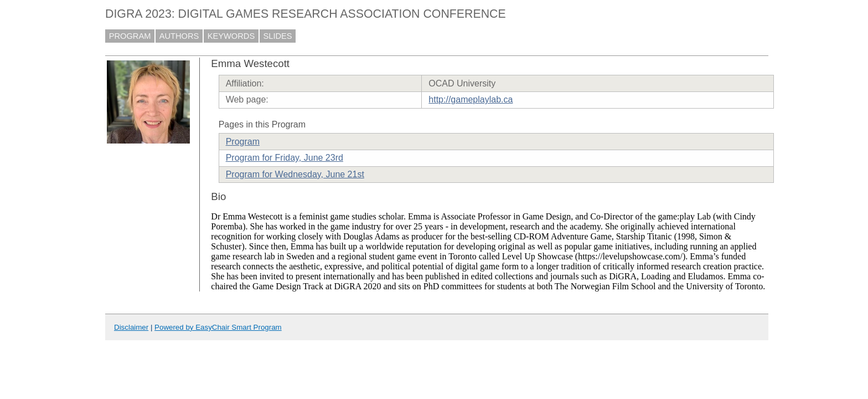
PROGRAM (130, 36)
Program (243, 142)
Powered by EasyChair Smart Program (218, 327)
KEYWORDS (231, 36)
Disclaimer (131, 327)
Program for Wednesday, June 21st (295, 174)
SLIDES (278, 36)
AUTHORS (179, 36)
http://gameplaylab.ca (471, 99)
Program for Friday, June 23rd (285, 158)
